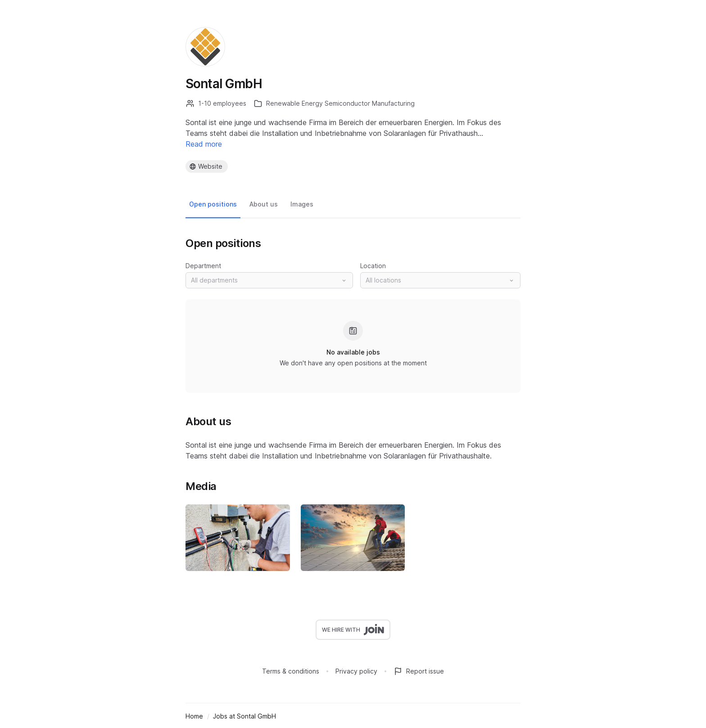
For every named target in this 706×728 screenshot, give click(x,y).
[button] (269, 280)
